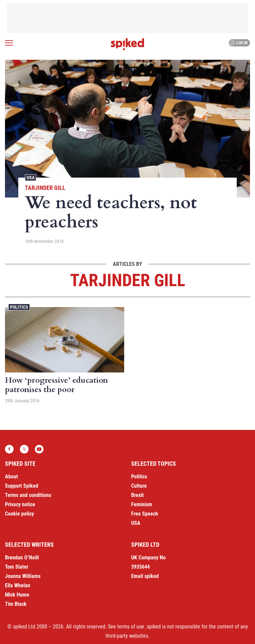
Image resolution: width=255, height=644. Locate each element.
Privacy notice (20, 504)
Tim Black (16, 604)
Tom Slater (17, 567)
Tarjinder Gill (45, 188)
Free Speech (145, 514)
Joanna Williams (23, 576)
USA (31, 178)
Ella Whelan (18, 585)
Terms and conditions (28, 495)
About (11, 477)
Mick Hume (17, 595)
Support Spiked (22, 486)
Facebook (9, 449)
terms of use (131, 627)
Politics (19, 307)
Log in (239, 43)
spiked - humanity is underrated (127, 44)
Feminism (142, 504)
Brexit (137, 495)
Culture (139, 486)
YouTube (39, 449)
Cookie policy (19, 514)
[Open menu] (9, 43)
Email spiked (145, 576)
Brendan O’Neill (22, 558)
